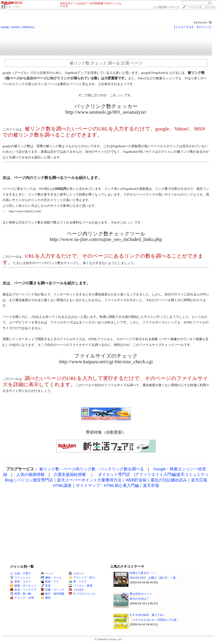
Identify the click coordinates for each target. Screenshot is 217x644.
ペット (47, 573)
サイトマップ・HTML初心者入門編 (107, 485)
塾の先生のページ (141, 594)
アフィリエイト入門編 (155, 474)
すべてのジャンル (82, 594)
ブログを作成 (194, 7)
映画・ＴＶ (50, 582)
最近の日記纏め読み (169, 480)
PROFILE (29, 27)
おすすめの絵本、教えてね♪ (147, 615)
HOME (5, 27)
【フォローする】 (184, 27)
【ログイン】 (204, 27)
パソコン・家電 (81, 586)
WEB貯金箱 (136, 480)
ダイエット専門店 (114, 474)
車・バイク (78, 582)
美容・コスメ (20, 582)
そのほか (76, 590)
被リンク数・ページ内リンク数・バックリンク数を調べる (92, 469)
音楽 (46, 586)
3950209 (201, 23)
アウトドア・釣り (82, 578)
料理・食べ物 (20, 594)
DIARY (16, 27)
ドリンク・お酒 (22, 598)
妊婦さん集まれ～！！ (143, 573)
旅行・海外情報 (53, 594)
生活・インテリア (23, 590)
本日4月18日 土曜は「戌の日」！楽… (154, 578)
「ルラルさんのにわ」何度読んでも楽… (154, 620)
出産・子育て (14, 7)
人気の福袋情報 (30, 474)
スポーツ (76, 573)
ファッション (20, 578)
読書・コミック (53, 590)
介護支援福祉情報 (70, 474)
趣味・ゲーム (51, 578)
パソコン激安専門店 (35, 480)
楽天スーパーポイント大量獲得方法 (89, 480)
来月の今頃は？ (139, 599)
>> (166, 7)
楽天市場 (210, 7)
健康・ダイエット (23, 586)
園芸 (46, 598)
